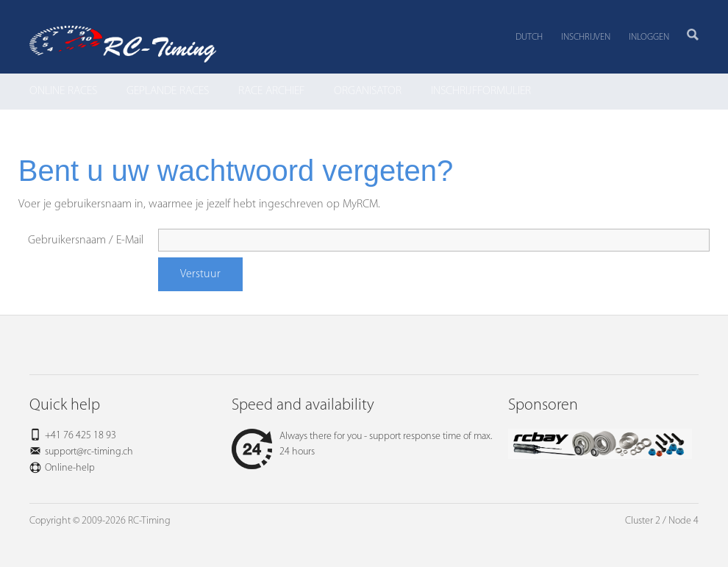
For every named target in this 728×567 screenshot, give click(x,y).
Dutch (529, 37)
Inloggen (649, 37)
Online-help (70, 468)
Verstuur (200, 274)
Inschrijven (586, 37)
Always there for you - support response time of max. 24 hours (362, 444)
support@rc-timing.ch (89, 452)
